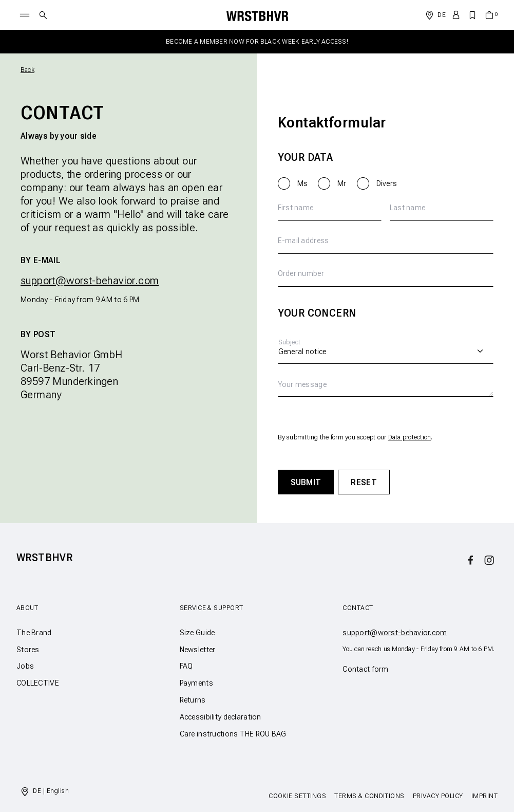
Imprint (484, 796)
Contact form (365, 669)
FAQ (186, 666)
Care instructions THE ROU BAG (233, 734)
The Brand (34, 633)
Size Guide (197, 633)
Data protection (410, 437)
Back (27, 70)
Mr (342, 183)
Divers (387, 183)
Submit (306, 482)
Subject (290, 342)
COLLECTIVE (38, 683)
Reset (364, 482)
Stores (28, 650)
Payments (196, 683)
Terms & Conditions (369, 796)
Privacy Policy (438, 796)
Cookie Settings (297, 796)
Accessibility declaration (221, 717)
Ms (303, 183)
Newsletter (198, 650)
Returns (193, 700)
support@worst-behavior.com (90, 281)
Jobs (25, 666)
